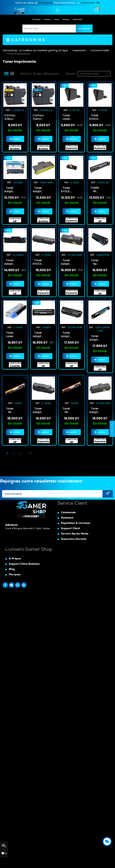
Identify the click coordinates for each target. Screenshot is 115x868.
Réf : (9, 110)
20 (30, 453)
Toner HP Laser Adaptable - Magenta (66, 410)
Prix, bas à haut (94, 74)
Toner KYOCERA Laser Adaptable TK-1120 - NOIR (95, 117)
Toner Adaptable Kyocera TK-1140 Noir (95, 410)
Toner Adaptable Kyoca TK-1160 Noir (38, 410)
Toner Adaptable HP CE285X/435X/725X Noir (38, 335)
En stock (15, 130)
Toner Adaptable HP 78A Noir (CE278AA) (10, 190)
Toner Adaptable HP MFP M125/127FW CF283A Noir (10, 262)
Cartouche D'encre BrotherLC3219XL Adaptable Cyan (38, 117)
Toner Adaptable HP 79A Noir (66, 335)
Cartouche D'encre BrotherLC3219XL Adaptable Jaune (10, 117)
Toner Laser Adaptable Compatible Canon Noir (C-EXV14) (10, 335)
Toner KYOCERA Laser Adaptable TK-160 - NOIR (66, 190)
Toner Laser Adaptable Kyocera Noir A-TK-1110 (66, 117)
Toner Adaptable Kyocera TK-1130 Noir (66, 262)
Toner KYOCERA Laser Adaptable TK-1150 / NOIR (38, 262)
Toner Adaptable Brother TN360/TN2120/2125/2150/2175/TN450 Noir (38, 190)
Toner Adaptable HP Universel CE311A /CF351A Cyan (95, 338)
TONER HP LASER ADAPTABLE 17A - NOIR (95, 190)
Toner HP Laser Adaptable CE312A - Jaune (10, 410)
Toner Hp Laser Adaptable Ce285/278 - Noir (95, 262)
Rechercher (84, 29)
